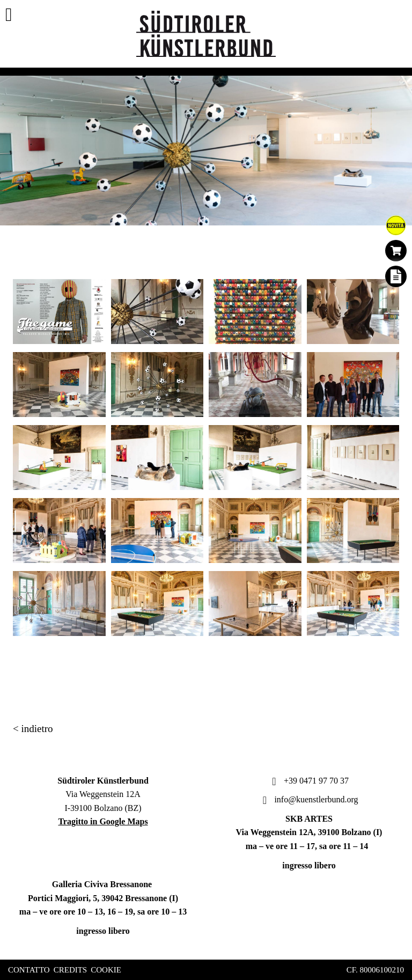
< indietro (33, 729)
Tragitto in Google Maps (103, 821)
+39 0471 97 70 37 (309, 781)
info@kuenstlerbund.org (309, 799)
